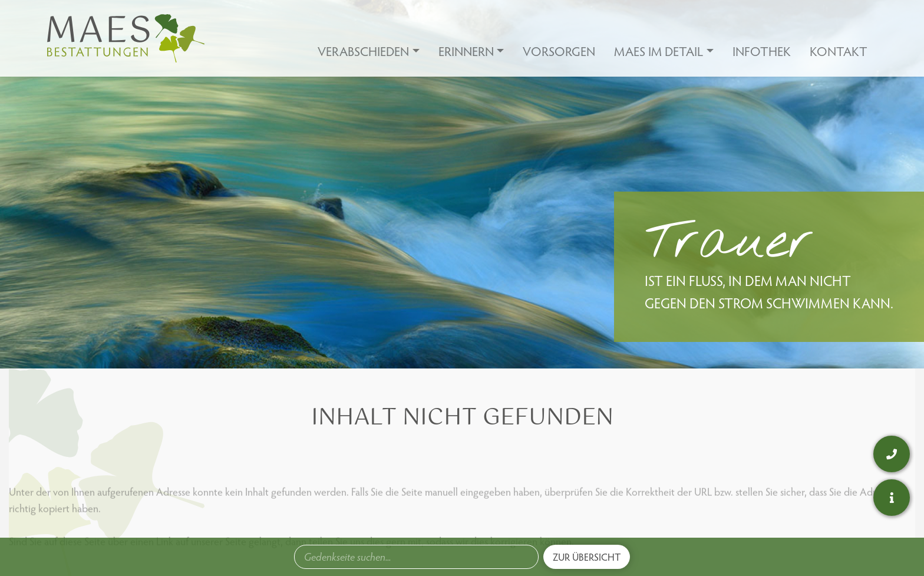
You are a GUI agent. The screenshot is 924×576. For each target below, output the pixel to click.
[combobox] (416, 557)
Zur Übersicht (587, 557)
